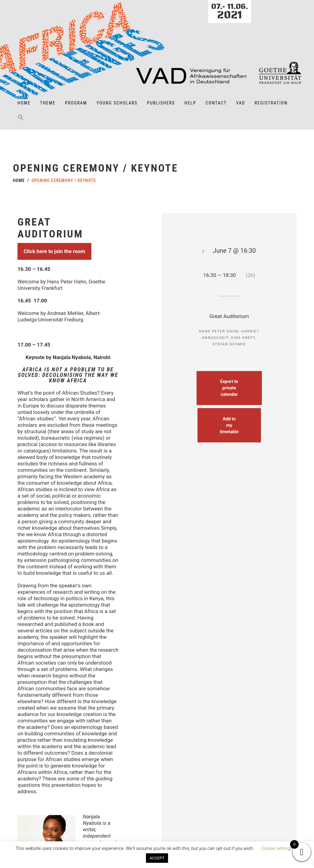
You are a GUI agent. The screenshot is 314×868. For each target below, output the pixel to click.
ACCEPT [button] (157, 858)
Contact (216, 103)
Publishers (161, 103)
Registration (271, 103)
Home (24, 103)
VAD (241, 103)
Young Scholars (117, 103)
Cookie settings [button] (277, 848)
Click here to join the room (54, 239)
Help (190, 103)
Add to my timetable (230, 424)
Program (76, 103)
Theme (48, 103)
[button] (21, 122)
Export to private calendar (231, 388)
